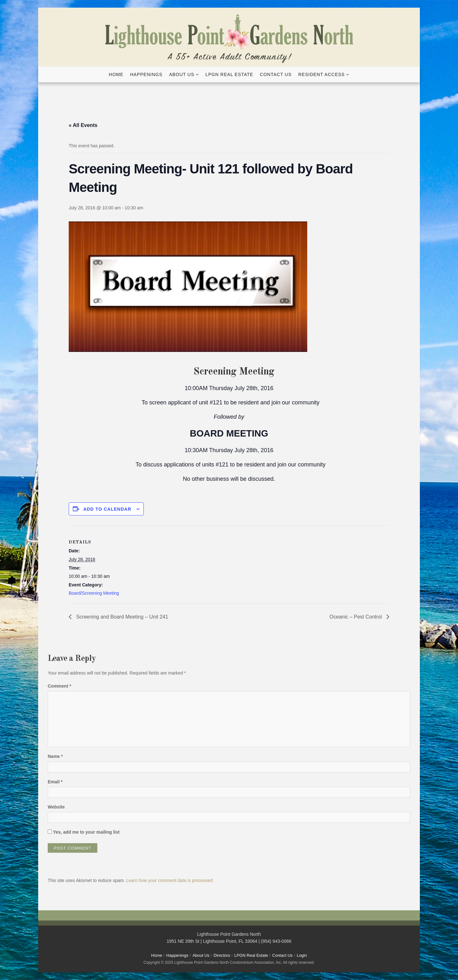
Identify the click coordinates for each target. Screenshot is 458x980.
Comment (59, 686)
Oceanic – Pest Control (356, 617)
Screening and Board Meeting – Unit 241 (121, 617)
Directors (222, 955)
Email (55, 782)
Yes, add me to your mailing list (84, 832)
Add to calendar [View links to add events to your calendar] (107, 509)
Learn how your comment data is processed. (170, 880)
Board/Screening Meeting (94, 593)
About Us (182, 74)
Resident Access (322, 74)
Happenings (146, 74)
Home (116, 74)
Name (55, 756)
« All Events (83, 125)
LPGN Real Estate (229, 74)
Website (56, 807)
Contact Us (276, 74)
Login (302, 955)
